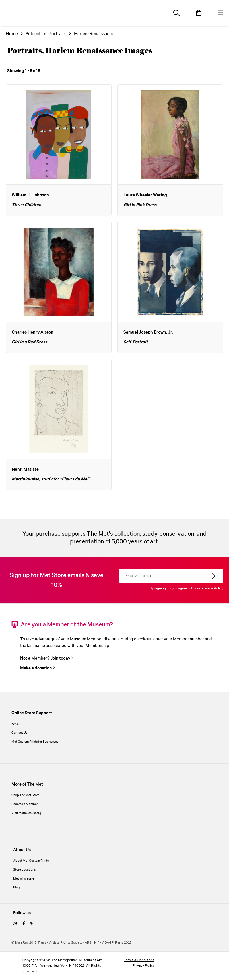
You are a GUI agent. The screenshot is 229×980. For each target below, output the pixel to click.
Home (12, 34)
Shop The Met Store (26, 795)
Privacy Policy (212, 588)
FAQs (15, 724)
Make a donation (36, 668)
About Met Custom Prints (31, 861)
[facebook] (24, 924)
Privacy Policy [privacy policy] (143, 966)
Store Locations (24, 870)
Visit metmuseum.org (26, 813)
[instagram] (15, 924)
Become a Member (25, 804)
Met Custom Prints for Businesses (35, 742)
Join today (60, 658)
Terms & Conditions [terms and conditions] (139, 960)
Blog (17, 888)
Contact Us (19, 733)
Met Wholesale (24, 879)
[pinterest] (32, 924)
